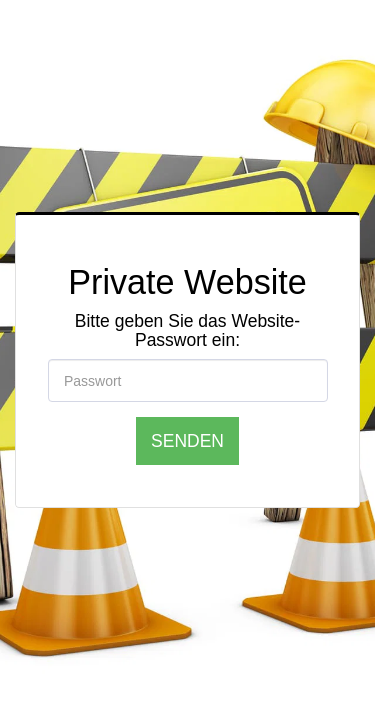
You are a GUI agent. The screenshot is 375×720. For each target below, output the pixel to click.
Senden (187, 440)
